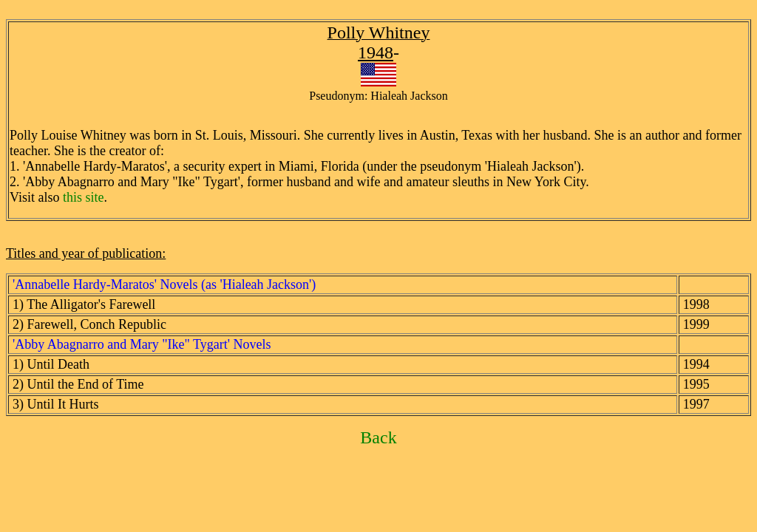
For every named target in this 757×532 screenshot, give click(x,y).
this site (84, 197)
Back (378, 437)
